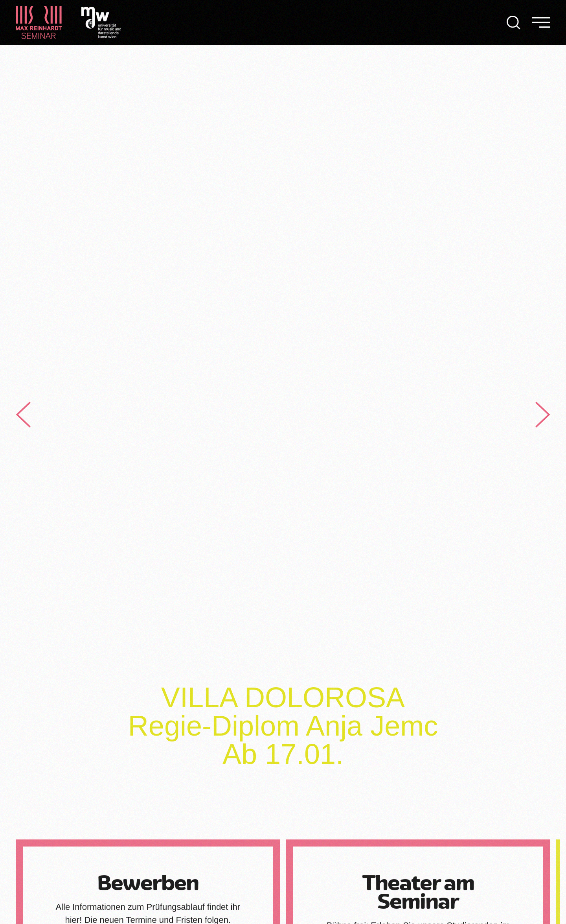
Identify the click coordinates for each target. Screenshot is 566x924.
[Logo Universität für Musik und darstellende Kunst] (101, 22)
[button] (514, 22)
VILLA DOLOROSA (283, 697)
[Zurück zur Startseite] (39, 22)
